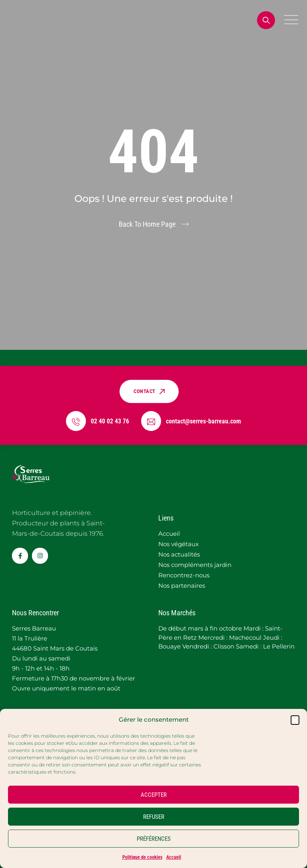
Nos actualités (179, 554)
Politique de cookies (142, 857)
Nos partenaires (182, 586)
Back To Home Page (147, 224)
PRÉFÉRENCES (154, 839)
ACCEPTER (154, 795)
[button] (295, 720)
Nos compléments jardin (195, 565)
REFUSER (154, 817)
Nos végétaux (178, 544)
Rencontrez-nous (184, 575)
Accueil (174, 857)
